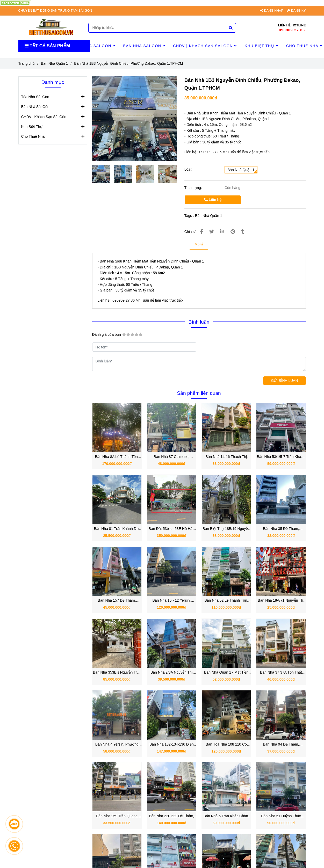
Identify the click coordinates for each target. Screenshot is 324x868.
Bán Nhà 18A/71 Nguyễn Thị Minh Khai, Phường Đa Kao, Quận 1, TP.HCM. (281, 601)
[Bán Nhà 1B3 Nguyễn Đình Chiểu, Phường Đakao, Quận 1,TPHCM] (16, 3)
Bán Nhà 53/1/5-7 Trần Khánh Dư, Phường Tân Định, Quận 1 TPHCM (281, 457)
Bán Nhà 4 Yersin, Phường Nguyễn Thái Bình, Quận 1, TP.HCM (117, 745)
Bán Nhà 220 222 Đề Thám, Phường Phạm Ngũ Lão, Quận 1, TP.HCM (171, 816)
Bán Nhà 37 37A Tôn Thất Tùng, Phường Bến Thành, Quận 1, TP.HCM (281, 673)
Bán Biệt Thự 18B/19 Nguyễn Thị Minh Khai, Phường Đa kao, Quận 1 (226, 529)
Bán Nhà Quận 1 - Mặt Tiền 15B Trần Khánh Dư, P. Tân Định (226, 673)
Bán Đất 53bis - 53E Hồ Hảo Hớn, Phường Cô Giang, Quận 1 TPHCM (172, 529)
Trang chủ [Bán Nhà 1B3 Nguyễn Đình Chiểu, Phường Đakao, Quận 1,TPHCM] (27, 63)
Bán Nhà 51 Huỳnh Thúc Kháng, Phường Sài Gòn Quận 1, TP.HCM (281, 816)
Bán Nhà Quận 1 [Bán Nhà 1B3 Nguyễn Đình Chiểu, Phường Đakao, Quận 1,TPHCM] (55, 63)
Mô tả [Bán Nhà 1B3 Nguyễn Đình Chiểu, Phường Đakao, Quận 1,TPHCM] (199, 244)
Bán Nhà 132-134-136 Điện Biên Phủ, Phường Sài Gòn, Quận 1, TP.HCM (172, 745)
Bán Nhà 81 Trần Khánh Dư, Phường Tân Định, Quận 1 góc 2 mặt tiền (117, 529)
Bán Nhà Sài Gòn (144, 46)
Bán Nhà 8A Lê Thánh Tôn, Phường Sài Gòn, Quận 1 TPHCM (117, 457)
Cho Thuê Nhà (33, 136)
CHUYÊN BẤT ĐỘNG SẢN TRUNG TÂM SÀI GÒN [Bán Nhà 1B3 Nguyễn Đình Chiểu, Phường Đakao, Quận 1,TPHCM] (55, 11)
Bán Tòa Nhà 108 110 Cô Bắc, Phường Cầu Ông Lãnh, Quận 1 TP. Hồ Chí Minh (226, 745)
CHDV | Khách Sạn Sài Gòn (205, 46)
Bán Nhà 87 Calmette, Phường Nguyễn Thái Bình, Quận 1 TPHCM (172, 457)
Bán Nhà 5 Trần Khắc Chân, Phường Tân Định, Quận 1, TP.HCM (226, 816)
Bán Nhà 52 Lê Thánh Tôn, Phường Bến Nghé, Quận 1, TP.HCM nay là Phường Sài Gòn (226, 601)
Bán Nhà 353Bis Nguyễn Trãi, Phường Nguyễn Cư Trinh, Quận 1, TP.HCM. (117, 673)
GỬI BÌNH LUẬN (284, 381)
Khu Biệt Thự (262, 46)
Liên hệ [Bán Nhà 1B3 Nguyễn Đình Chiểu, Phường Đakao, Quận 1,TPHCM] (213, 200)
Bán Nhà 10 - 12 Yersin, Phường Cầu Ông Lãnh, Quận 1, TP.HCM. (171, 601)
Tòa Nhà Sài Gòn (94, 46)
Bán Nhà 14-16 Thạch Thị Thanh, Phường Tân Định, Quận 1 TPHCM (226, 457)
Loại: (188, 169)
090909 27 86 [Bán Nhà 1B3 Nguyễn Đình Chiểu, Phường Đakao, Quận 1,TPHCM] (292, 30)
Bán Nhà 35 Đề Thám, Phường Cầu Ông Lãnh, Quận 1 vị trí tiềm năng (281, 529)
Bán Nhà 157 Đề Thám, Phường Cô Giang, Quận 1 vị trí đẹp (117, 601)
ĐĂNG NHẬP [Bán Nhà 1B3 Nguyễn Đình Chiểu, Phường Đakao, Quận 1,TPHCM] (272, 11)
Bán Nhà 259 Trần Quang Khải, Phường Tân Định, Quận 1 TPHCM (117, 816)
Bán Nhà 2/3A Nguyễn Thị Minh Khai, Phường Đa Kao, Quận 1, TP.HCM (172, 673)
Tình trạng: (194, 188)
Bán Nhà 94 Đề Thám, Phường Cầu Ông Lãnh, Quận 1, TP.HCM (281, 745)
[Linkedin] (222, 232)
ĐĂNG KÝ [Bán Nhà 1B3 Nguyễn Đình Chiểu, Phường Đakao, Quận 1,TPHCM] (296, 11)
